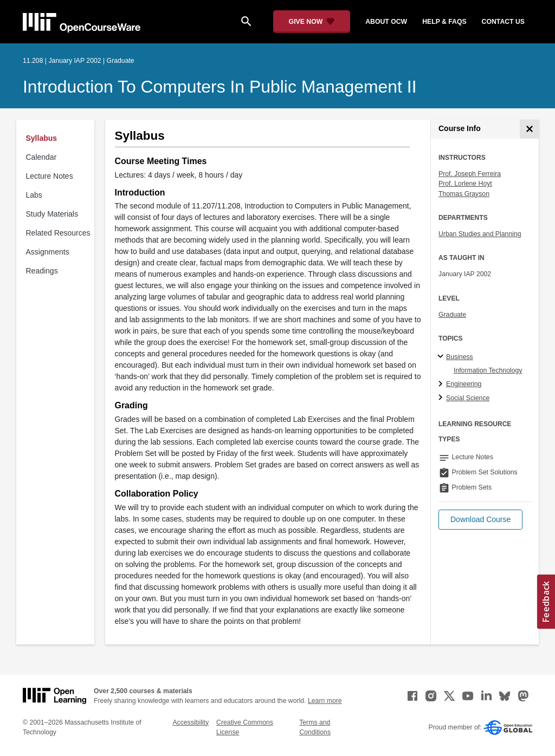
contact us (503, 22)
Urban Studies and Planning (480, 234)
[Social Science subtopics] (442, 398)
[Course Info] (529, 129)
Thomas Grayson (464, 194)
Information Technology (488, 370)
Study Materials (52, 214)
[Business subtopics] (442, 357)
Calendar (41, 157)
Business (460, 357)
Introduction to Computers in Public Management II (220, 87)
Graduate (452, 315)
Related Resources (58, 233)
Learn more (325, 701)
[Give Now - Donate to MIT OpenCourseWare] (312, 22)
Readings (42, 271)
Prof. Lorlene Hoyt (465, 184)
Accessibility (191, 722)
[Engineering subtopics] (442, 384)
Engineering (464, 384)
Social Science (468, 398)
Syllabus (42, 138)
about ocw (386, 22)
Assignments (48, 252)
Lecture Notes (50, 176)
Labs (34, 195)
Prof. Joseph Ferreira (470, 174)
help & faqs (444, 22)
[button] (480, 520)
